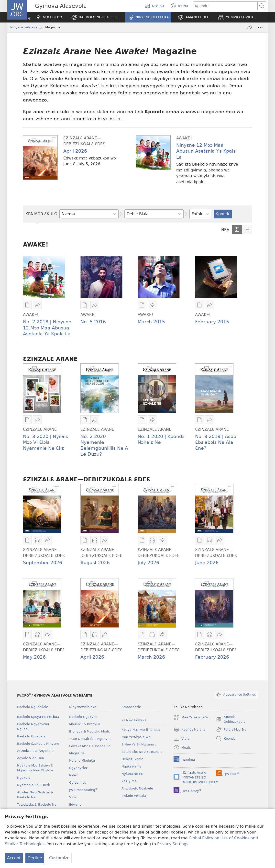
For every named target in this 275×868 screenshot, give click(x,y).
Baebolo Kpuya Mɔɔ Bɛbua (38, 717)
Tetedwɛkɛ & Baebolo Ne (37, 805)
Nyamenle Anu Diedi (33, 785)
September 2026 (43, 563)
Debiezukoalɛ (132, 759)
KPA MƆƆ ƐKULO (41, 214)
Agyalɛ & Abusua (31, 758)
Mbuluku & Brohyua (85, 724)
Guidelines (78, 783)
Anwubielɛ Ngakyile (137, 788)
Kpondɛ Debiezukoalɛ (231, 720)
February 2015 (212, 322)
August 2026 (95, 563)
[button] (95, 17)
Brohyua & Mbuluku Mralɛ (89, 731)
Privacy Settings (173, 844)
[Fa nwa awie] (250, 27)
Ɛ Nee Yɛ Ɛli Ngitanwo (139, 744)
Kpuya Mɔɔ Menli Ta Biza (141, 730)
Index (74, 775)
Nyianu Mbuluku (82, 761)
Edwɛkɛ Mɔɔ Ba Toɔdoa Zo (90, 746)
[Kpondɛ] (225, 6)
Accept (14, 858)
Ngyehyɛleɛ (78, 768)
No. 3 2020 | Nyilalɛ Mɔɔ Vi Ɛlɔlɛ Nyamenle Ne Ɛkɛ (45, 442)
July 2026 (148, 563)
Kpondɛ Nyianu (189, 730)
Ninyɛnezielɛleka (24, 27)
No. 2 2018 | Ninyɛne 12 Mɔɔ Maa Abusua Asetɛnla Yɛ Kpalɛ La (47, 328)
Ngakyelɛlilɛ (131, 766)
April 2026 (75, 151)
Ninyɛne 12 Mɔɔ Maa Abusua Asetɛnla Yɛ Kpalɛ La (206, 151)
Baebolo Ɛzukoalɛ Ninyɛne (38, 744)
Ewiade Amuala (134, 796)
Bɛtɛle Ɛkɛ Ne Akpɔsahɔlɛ (142, 752)
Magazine (77, 753)
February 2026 (212, 657)
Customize (59, 858)
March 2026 (151, 657)
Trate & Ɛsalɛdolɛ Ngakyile (90, 739)
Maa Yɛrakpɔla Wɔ (136, 737)
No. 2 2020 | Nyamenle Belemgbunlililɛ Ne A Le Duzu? (104, 445)
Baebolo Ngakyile (83, 717)
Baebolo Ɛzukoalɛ (31, 736)
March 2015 (151, 322)
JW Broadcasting (83, 790)
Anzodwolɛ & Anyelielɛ (35, 751)
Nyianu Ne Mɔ (132, 774)
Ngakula (24, 778)
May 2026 (34, 657)
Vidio (73, 797)
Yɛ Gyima (129, 781)
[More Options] (260, 27)
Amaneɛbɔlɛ (131, 707)
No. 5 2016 (93, 322)
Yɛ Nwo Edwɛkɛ (134, 720)
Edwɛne (75, 805)
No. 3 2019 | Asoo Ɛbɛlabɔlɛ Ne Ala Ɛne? (216, 442)
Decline (35, 858)
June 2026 (207, 563)
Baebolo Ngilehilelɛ (33, 707)
